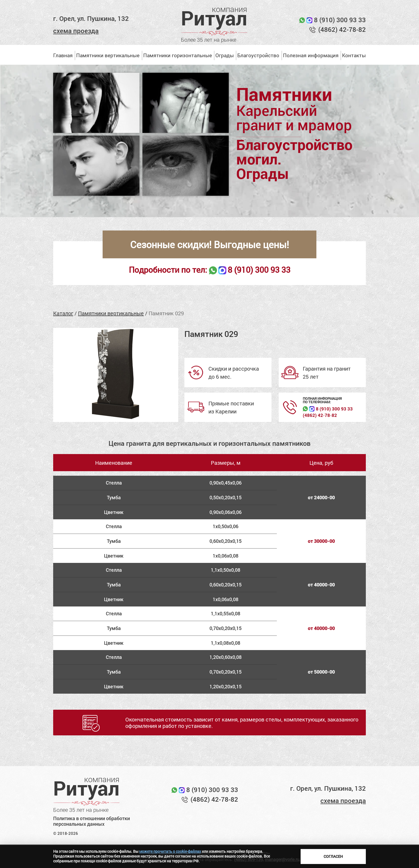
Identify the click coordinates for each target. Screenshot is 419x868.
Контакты (354, 55)
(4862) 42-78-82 (342, 29)
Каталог (63, 313)
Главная (63, 55)
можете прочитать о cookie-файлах (170, 851)
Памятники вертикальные (108, 55)
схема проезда (76, 31)
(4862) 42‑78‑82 (320, 415)
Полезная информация (311, 55)
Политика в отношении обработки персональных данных (92, 821)
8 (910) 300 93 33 (340, 20)
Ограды (225, 55)
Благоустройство (258, 55)
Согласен (333, 856)
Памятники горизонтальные (178, 55)
